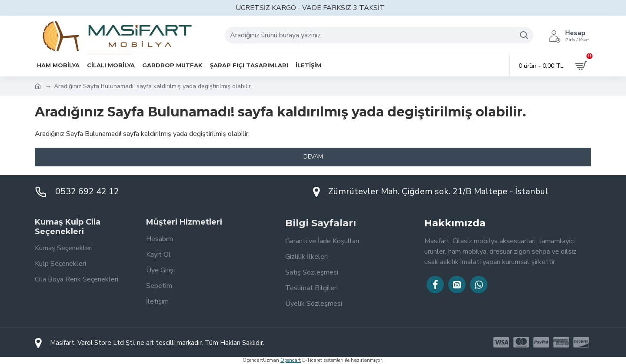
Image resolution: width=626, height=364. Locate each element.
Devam (313, 157)
